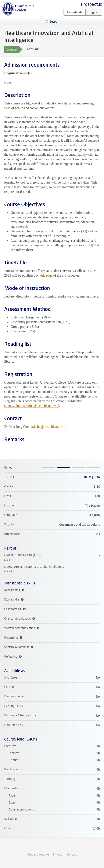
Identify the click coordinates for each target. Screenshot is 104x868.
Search (54, 22)
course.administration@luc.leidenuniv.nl (32, 406)
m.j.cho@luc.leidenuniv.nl (48, 427)
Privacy (58, 855)
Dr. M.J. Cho (92, 477)
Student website (38, 855)
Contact (72, 855)
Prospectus (91, 4)
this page (46, 275)
